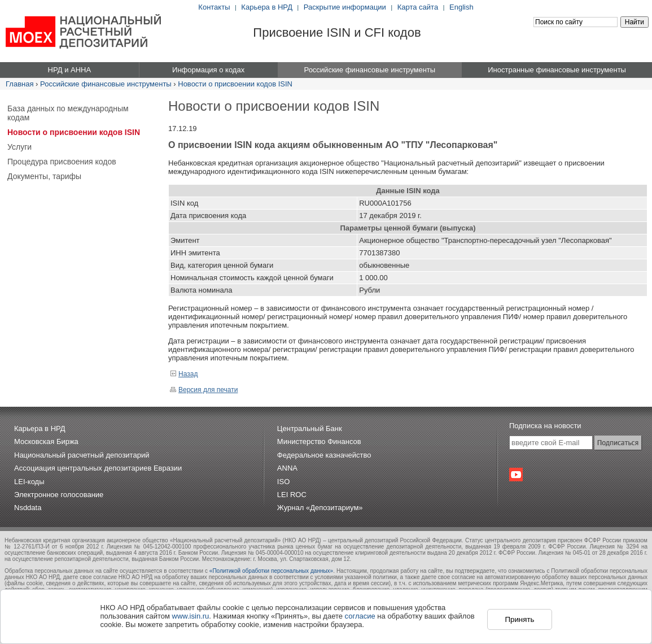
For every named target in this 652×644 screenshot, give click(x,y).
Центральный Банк (310, 428)
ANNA (287, 468)
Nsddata (28, 508)
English (461, 7)
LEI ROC (292, 495)
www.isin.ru (191, 616)
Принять (519, 619)
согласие (360, 616)
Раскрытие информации (345, 7)
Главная (19, 84)
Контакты (214, 7)
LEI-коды (29, 482)
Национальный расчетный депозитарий (82, 455)
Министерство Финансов (319, 441)
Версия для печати (204, 390)
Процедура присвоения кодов (62, 162)
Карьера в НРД (267, 7)
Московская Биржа (46, 441)
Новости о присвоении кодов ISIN (235, 84)
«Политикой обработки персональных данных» (271, 571)
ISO (283, 482)
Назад (184, 374)
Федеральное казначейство (324, 455)
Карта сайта (418, 7)
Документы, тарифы (44, 176)
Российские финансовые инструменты (106, 84)
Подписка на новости (545, 426)
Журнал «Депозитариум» (320, 508)
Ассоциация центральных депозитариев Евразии (98, 468)
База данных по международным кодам (68, 113)
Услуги (19, 147)
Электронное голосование (59, 495)
